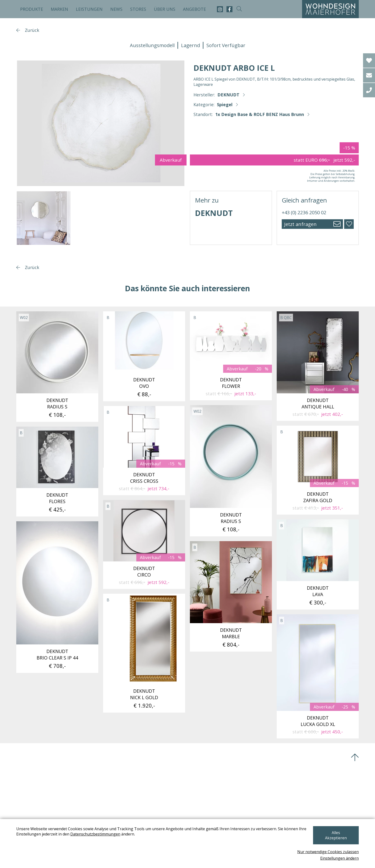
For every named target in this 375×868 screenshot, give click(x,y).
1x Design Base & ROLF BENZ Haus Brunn (260, 114)
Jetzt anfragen (300, 224)
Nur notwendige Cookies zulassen (328, 852)
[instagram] (220, 9)
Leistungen (89, 9)
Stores (138, 9)
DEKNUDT (228, 95)
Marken (59, 9)
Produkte (32, 9)
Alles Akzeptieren (333, 838)
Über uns (165, 9)
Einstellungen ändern (339, 858)
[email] (369, 75)
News (116, 9)
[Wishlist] (369, 60)
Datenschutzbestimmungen (104, 839)
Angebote (194, 9)
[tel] (369, 90)
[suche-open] (239, 9)
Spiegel (225, 104)
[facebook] (229, 9)
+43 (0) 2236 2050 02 (304, 212)
